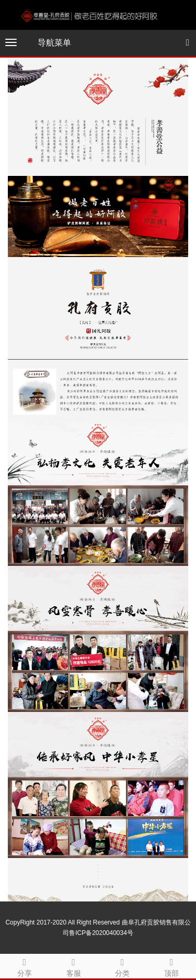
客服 (74, 966)
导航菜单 (54, 43)
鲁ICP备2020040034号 (101, 933)
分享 (25, 966)
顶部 (171, 966)
